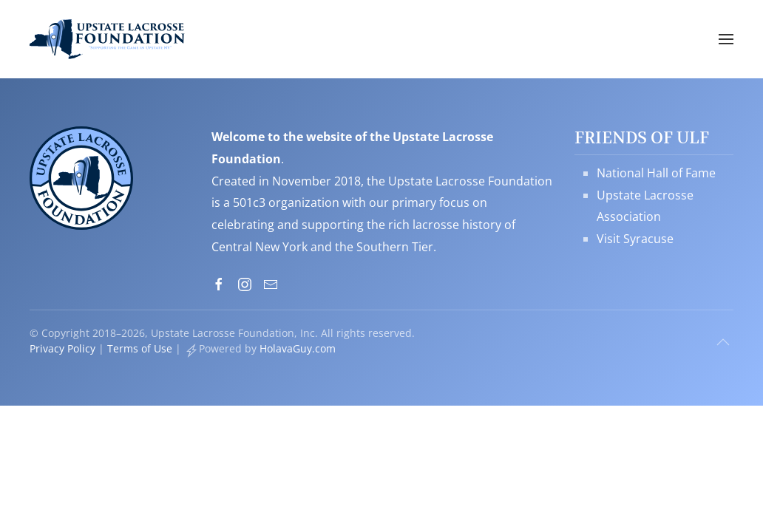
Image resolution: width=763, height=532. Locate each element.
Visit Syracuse (635, 239)
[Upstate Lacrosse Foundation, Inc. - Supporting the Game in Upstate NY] (81, 177)
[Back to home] (107, 39)
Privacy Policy (62, 348)
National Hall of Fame (656, 173)
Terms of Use (140, 348)
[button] (726, 39)
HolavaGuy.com (298, 348)
